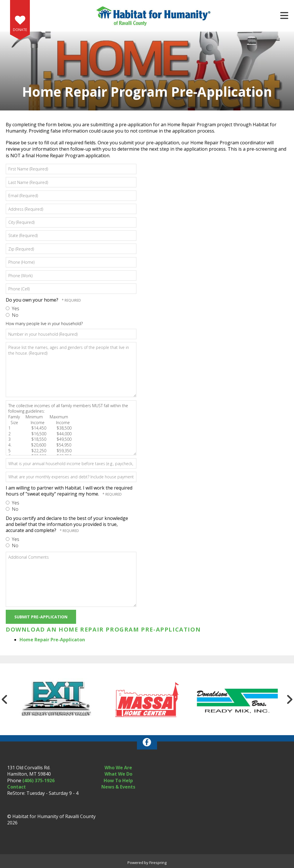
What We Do (118, 774)
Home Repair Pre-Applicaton (52, 640)
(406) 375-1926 (38, 780)
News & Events (118, 787)
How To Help (118, 780)
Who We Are (118, 768)
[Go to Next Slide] (289, 699)
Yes (12, 308)
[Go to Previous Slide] (5, 699)
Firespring (158, 863)
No (12, 315)
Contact (17, 787)
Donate (20, 30)
